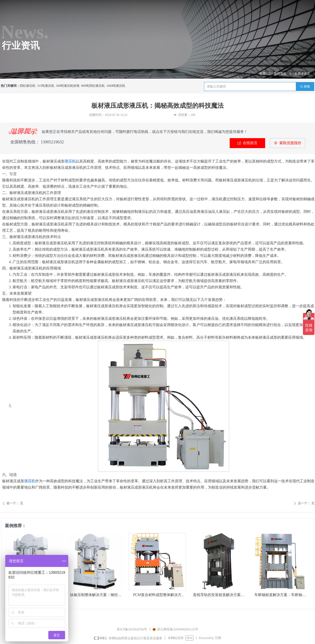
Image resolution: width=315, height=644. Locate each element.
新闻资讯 (280, 74)
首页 (262, 74)
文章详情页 (302, 74)
